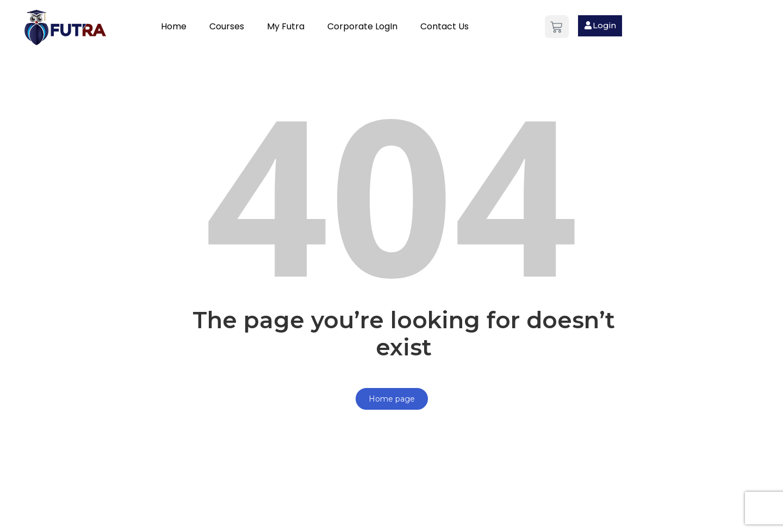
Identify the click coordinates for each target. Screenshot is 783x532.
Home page (392, 399)
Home (174, 26)
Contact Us (445, 26)
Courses (227, 26)
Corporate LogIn (362, 26)
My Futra (286, 26)
